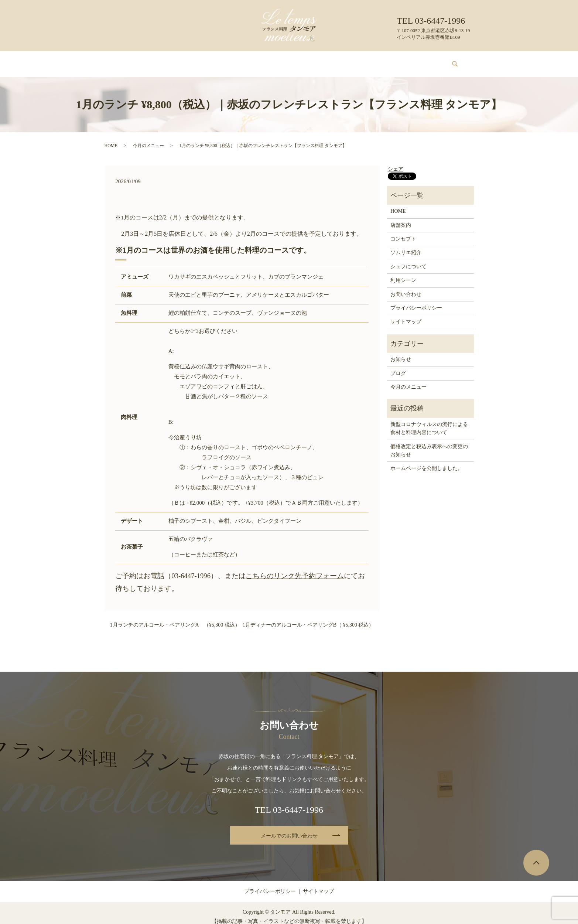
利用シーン (355, 60)
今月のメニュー (232, 60)
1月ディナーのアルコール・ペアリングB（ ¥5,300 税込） (308, 618)
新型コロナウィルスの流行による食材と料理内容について (429, 421)
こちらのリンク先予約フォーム (295, 569)
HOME (134, 60)
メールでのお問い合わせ (289, 829)
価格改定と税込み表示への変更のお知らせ (429, 444)
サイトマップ (406, 315)
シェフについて (316, 60)
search (451, 60)
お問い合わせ (415, 60)
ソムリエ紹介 (274, 60)
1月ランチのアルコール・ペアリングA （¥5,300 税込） (175, 618)
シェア (396, 162)
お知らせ (401, 352)
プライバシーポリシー (416, 301)
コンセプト (193, 60)
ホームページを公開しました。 (427, 461)
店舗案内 (161, 60)
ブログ (384, 60)
